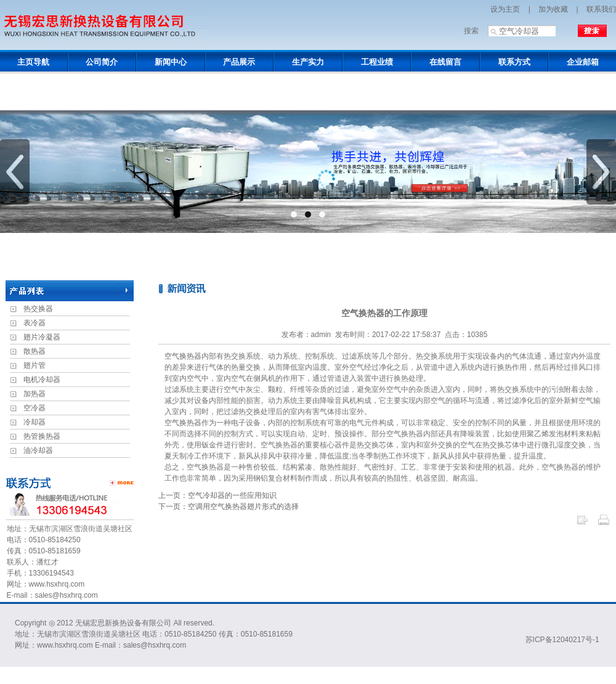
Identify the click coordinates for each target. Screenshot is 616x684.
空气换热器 (183, 356)
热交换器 (38, 309)
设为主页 (505, 9)
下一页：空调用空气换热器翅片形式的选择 (229, 507)
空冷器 (34, 408)
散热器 (34, 351)
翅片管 (34, 365)
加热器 (34, 394)
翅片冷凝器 (42, 337)
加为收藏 (553, 9)
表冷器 (34, 323)
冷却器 (34, 422)
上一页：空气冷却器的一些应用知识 (217, 495)
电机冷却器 (42, 380)
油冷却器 (38, 450)
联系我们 (601, 9)
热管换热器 (42, 436)
